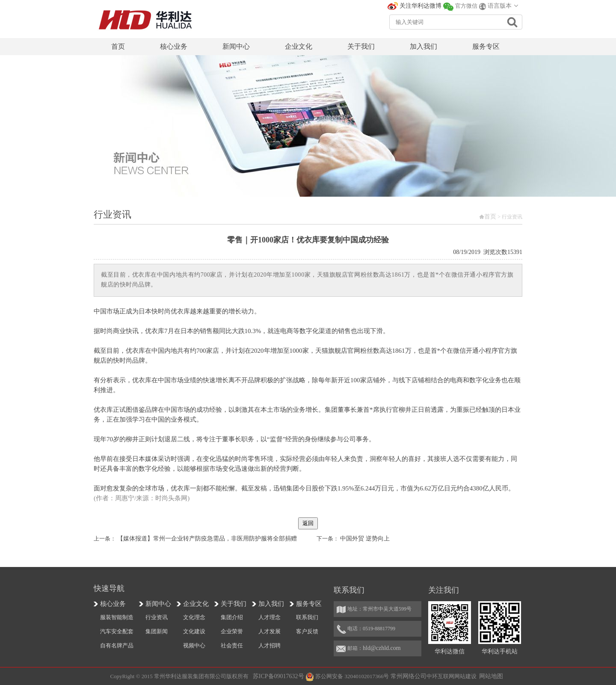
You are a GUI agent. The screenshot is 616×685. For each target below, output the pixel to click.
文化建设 (194, 631)
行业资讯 (157, 617)
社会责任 (232, 645)
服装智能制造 (117, 617)
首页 (490, 217)
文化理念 (194, 617)
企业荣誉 (232, 631)
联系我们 (307, 617)
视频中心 (194, 645)
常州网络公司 (409, 676)
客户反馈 (307, 631)
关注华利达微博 (421, 6)
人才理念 (269, 617)
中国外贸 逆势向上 (365, 539)
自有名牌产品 (117, 645)
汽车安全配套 (117, 631)
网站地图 (491, 676)
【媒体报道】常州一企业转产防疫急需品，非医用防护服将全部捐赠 (207, 539)
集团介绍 (232, 617)
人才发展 (269, 631)
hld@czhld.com (382, 648)
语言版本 (500, 6)
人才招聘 (269, 645)
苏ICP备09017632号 (278, 676)
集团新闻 (157, 631)
